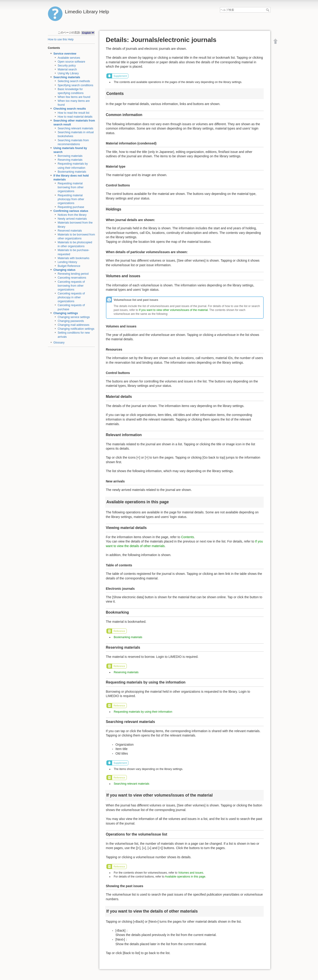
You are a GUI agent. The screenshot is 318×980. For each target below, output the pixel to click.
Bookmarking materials (72, 172)
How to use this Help (61, 39)
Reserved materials (70, 231)
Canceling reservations (72, 278)
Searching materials (67, 77)
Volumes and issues (191, 873)
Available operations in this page (185, 877)
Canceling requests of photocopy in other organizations (71, 297)
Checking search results (70, 109)
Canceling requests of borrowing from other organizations (71, 286)
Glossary (59, 343)
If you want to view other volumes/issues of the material (173, 310)
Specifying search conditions (75, 85)
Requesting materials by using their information (143, 712)
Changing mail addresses (73, 325)
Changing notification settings (76, 329)
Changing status (64, 270)
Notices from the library (72, 215)
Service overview (65, 54)
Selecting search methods (74, 81)
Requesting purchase (71, 207)
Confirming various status (71, 211)
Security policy (67, 66)
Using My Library (68, 73)
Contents (188, 537)
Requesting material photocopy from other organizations (71, 199)
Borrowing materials (70, 156)
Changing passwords (71, 321)
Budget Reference (69, 266)
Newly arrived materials (72, 219)
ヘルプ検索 (268, 10)
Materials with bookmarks (73, 258)
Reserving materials (70, 160)
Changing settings (66, 313)
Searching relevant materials (75, 128)
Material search (67, 69)
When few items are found (74, 97)
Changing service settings (74, 317)
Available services (69, 58)
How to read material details (75, 117)
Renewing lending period (73, 274)
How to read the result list (73, 113)
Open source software (71, 62)
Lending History (67, 262)
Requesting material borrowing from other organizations (71, 187)
